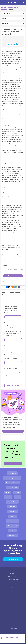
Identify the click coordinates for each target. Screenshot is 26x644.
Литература (12, 507)
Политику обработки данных (13, 637)
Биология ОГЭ (12, 535)
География (12, 516)
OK (13, 641)
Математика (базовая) (12, 483)
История (17, 492)
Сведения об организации (13, 579)
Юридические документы (13, 576)
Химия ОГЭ (12, 531)
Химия (17, 497)
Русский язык (12, 473)
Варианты (13, 620)
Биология (8, 497)
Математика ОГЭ (12, 526)
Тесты (13, 617)
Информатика (12, 511)
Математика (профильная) (12, 478)
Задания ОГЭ (13, 614)
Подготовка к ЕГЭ (13, 608)
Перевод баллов (13, 629)
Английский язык (12, 502)
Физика (7, 492)
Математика (13, 593)
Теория (13, 611)
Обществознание (12, 487)
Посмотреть (13, 44)
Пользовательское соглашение (8, 639)
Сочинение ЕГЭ (13, 632)
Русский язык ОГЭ (12, 521)
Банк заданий (13, 626)
